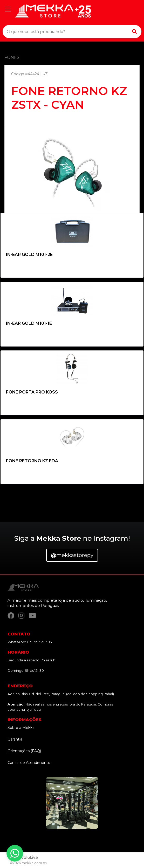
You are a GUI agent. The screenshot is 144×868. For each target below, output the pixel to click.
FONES (12, 57)
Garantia (15, 739)
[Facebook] (11, 616)
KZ (45, 74)
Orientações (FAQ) (24, 751)
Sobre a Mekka (21, 728)
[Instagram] (21, 616)
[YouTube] (32, 616)
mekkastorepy (72, 555)
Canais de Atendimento (29, 763)
